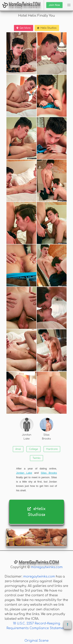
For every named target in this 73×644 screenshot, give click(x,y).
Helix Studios (47, 28)
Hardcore (52, 449)
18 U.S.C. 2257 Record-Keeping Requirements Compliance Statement (36, 626)
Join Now (54, 5)
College (33, 449)
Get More (24, 28)
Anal (18, 449)
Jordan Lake (27, 429)
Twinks (36, 458)
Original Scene (37, 641)
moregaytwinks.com (47, 567)
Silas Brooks (47, 429)
